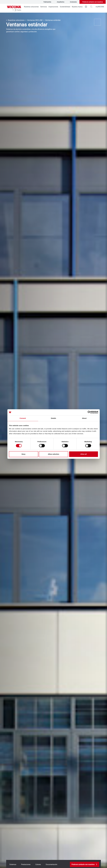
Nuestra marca (77, 7)
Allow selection (53, 454)
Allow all (84, 454)
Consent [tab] (23, 418)
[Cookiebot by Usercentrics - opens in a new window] (89, 412)
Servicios (44, 7)
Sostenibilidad (65, 7)
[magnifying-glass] (91, 7)
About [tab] (84, 418)
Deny (24, 454)
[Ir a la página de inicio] (14, 8)
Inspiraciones (53, 7)
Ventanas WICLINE (35, 20)
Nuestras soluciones (31, 7)
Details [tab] (54, 418)
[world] (86, 7)
